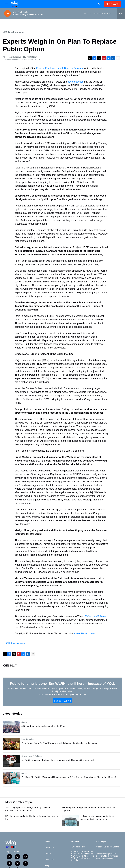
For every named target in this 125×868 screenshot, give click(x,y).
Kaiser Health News (96, 616)
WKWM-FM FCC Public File (82, 856)
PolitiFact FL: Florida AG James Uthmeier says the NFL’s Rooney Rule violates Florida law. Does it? (69, 777)
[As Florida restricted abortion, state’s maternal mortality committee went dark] (11, 761)
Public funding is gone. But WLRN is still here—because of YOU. (62, 684)
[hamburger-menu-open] (7, 4)
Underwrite (50, 860)
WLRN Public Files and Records (80, 859)
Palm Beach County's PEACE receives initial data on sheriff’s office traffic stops (59, 743)
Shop (47, 866)
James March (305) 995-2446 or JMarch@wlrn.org (107, 855)
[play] (7, 13)
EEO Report (101, 841)
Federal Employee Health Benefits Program (60, 68)
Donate (48, 854)
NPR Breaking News (14, 32)
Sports (24, 722)
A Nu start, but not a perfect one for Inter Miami (44, 726)
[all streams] (121, 13)
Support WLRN (63, 701)
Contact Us (50, 848)
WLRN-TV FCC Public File (82, 852)
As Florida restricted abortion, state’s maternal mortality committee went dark (58, 760)
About (47, 841)
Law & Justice (28, 739)
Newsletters (76, 841)
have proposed (75, 82)
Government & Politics (31, 756)
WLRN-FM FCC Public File (82, 854)
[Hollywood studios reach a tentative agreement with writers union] (70, 821)
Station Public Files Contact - (108, 848)
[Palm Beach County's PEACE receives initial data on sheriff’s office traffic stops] (11, 744)
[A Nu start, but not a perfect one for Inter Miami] (11, 727)
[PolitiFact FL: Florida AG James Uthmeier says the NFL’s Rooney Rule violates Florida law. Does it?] (11, 778)
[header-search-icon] (100, 4)
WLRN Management (105, 859)
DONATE (114, 4)
